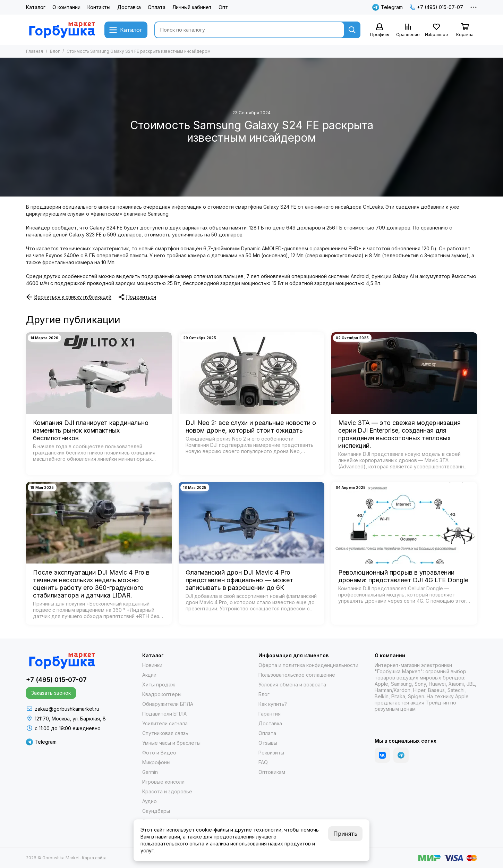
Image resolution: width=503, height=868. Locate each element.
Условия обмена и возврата (292, 685)
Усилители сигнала (165, 723)
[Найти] (352, 30)
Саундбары (156, 811)
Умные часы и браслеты (171, 743)
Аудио (150, 801)
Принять (345, 834)
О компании (66, 7)
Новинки (152, 665)
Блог (55, 51)
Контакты (99, 7)
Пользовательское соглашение (297, 675)
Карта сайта (94, 858)
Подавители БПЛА (164, 714)
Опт (223, 7)
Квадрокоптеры (162, 694)
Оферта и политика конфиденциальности (308, 665)
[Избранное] (436, 30)
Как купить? (273, 704)
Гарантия (270, 714)
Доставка (129, 7)
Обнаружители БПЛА (168, 704)
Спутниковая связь (165, 733)
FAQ (263, 762)
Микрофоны (156, 762)
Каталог (36, 7)
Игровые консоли (163, 782)
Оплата (157, 7)
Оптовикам (272, 772)
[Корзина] (465, 30)
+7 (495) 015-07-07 (436, 7)
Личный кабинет (192, 7)
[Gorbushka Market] (62, 30)
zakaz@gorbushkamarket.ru (67, 709)
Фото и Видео (159, 753)
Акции (149, 675)
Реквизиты (271, 753)
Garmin (150, 772)
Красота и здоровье (167, 791)
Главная (35, 51)
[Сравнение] (408, 30)
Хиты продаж (159, 685)
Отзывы (268, 743)
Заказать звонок (51, 693)
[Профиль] (380, 30)
